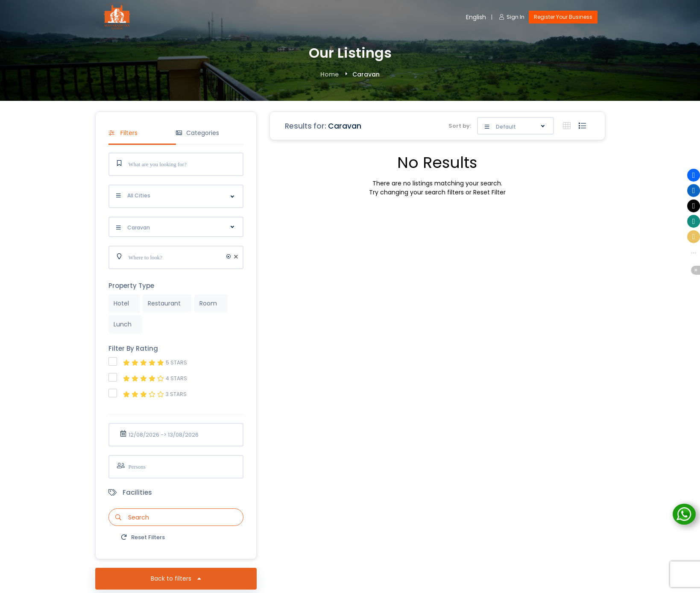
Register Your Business (563, 17)
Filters (123, 133)
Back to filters (176, 578)
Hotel (121, 303)
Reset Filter (489, 192)
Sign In (512, 17)
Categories (198, 133)
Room (208, 303)
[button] (694, 175)
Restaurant (164, 303)
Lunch (123, 324)
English (476, 17)
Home (329, 74)
